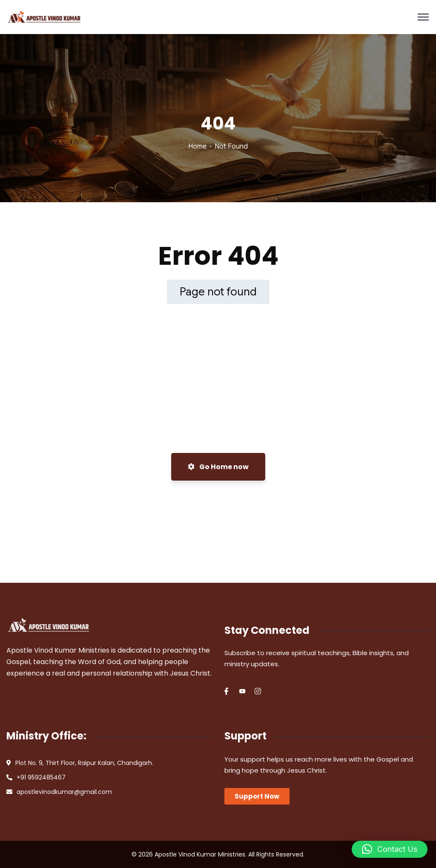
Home (197, 146)
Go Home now (218, 467)
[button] (390, 849)
